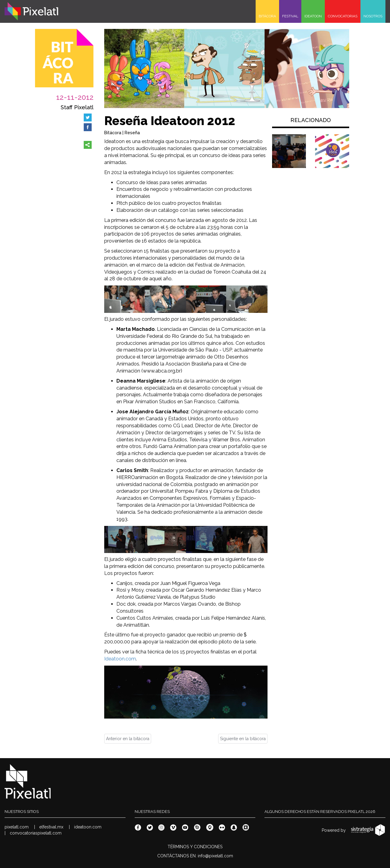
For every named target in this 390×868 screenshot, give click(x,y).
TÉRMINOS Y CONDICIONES (195, 847)
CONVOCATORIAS (343, 16)
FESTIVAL (290, 16)
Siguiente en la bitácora (243, 739)
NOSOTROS (373, 16)
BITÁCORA (267, 16)
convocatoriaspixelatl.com (36, 833)
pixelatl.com (17, 827)
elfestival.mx (51, 827)
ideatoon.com (88, 827)
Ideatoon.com (120, 659)
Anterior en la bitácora (128, 739)
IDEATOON (313, 16)
